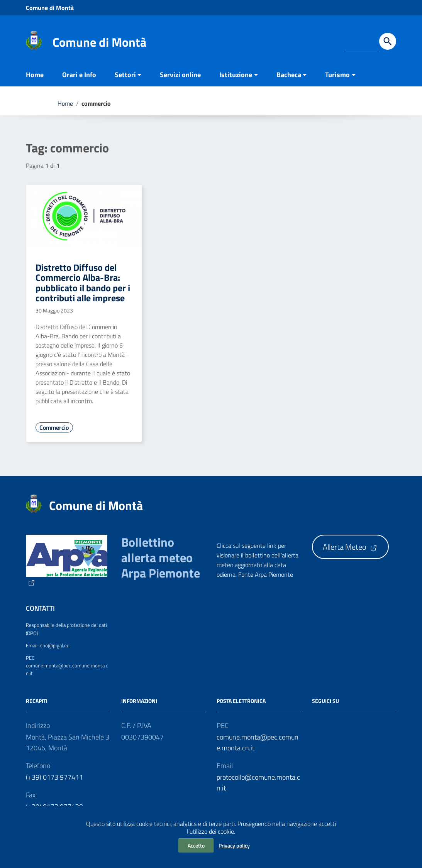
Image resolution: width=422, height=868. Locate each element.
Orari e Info (79, 75)
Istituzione (236, 75)
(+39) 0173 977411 (54, 777)
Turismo (337, 75)
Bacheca (289, 75)
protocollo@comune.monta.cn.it (258, 783)
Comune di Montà (99, 42)
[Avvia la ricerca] (388, 41)
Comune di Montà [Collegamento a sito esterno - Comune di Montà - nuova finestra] (50, 8)
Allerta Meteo (350, 547)
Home (35, 75)
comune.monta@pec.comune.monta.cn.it (258, 742)
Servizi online (180, 75)
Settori (125, 75)
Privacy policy (234, 845)
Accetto (196, 845)
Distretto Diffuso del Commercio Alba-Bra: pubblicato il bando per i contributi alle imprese (83, 283)
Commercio (54, 427)
